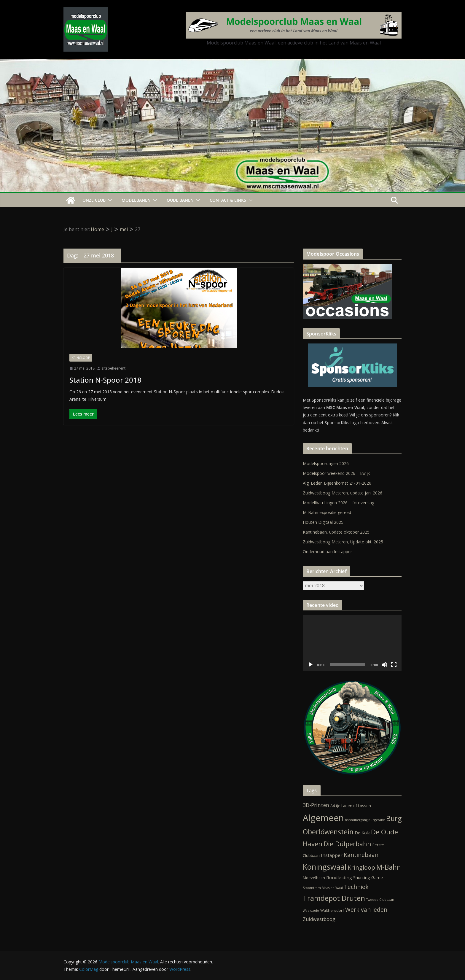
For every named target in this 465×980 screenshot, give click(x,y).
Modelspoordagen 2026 (326, 463)
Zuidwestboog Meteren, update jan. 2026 (343, 493)
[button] (109, 200)
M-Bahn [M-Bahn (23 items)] (389, 867)
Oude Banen (180, 200)
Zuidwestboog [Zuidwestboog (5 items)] (319, 919)
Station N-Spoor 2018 (105, 380)
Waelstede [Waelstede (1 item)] (311, 911)
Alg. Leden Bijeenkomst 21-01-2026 (337, 483)
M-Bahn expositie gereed (327, 512)
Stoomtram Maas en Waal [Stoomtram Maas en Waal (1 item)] (323, 888)
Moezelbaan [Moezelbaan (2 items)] (314, 878)
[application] (352, 643)
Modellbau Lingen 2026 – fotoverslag (339, 503)
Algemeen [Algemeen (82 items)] (323, 818)
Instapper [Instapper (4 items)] (332, 855)
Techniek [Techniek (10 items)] (356, 887)
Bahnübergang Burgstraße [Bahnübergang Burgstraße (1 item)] (365, 820)
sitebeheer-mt (114, 368)
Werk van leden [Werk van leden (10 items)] (366, 910)
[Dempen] (384, 665)
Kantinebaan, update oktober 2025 (336, 532)
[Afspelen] (310, 665)
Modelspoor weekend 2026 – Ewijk (336, 473)
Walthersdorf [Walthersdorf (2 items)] (332, 910)
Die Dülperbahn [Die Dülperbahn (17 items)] (347, 844)
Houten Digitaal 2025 (323, 522)
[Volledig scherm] (394, 665)
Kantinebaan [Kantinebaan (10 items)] (361, 855)
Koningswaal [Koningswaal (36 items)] (325, 867)
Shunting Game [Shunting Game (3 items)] (368, 878)
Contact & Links (228, 200)
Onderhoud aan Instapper (327, 552)
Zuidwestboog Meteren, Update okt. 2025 (343, 542)
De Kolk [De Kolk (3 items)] (362, 833)
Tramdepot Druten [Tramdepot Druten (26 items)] (334, 898)
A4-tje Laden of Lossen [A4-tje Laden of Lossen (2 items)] (351, 806)
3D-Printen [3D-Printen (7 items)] (316, 805)
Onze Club (94, 200)
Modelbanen (136, 200)
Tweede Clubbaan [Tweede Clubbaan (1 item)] (380, 900)
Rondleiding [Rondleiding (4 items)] (339, 877)
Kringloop (81, 358)
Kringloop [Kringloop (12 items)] (361, 867)
